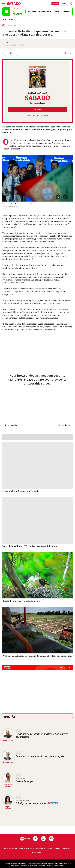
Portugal (8, 20)
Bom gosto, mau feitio (22, 801)
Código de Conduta (53, 848)
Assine (55, 4)
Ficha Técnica (24, 848)
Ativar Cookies (37, 852)
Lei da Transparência (38, 848)
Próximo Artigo (64, 425)
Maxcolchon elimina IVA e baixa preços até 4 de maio (30, 546)
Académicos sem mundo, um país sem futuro (41, 756)
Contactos (66, 848)
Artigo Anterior (11, 425)
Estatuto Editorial (11, 848)
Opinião (9, 717)
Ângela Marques (8, 807)
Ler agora (38, 109)
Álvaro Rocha (8, 762)
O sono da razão (20, 778)
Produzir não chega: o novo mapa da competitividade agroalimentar (37, 656)
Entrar (64, 4)
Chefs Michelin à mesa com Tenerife (21, 491)
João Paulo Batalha (8, 785)
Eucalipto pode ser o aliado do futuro (21, 601)
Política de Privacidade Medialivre (55, 865)
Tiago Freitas (8, 740)
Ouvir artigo (9, 26)
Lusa (6, 43)
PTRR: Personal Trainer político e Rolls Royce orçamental (42, 735)
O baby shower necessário (31, 803)
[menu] (4, 4)
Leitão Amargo (24, 781)
